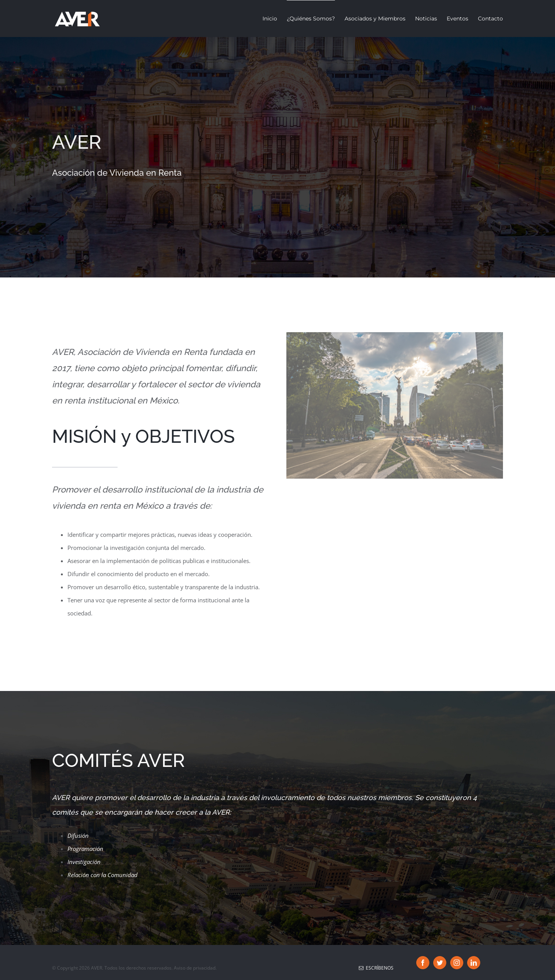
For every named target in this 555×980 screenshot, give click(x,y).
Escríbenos (376, 968)
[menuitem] (275, 18)
